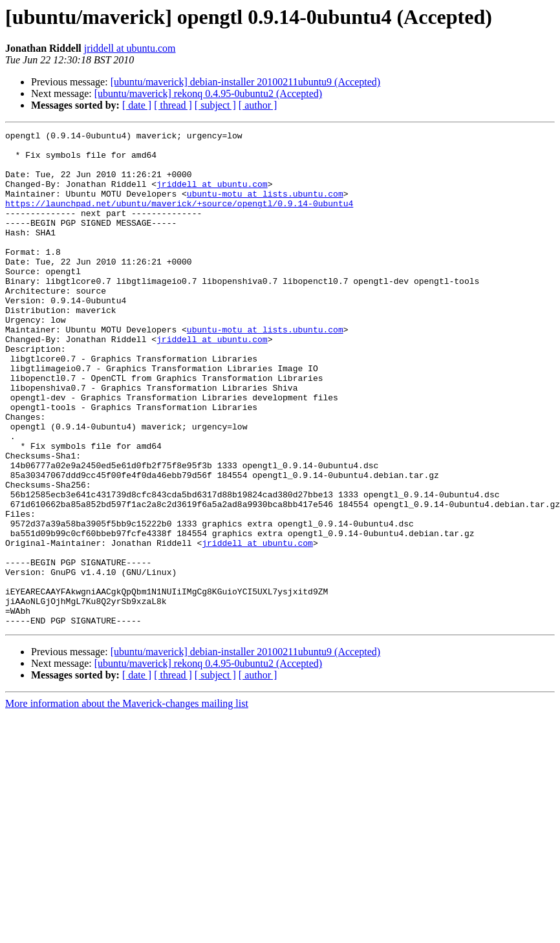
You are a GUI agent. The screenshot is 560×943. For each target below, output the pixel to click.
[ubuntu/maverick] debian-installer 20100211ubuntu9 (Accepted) (246, 82)
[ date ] (137, 105)
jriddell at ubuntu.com (130, 48)
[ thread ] (173, 105)
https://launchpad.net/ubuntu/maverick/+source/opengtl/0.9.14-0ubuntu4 (179, 219)
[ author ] (258, 105)
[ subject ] (215, 105)
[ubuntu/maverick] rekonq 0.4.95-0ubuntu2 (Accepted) (208, 93)
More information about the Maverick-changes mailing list (127, 802)
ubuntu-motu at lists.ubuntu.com (265, 207)
